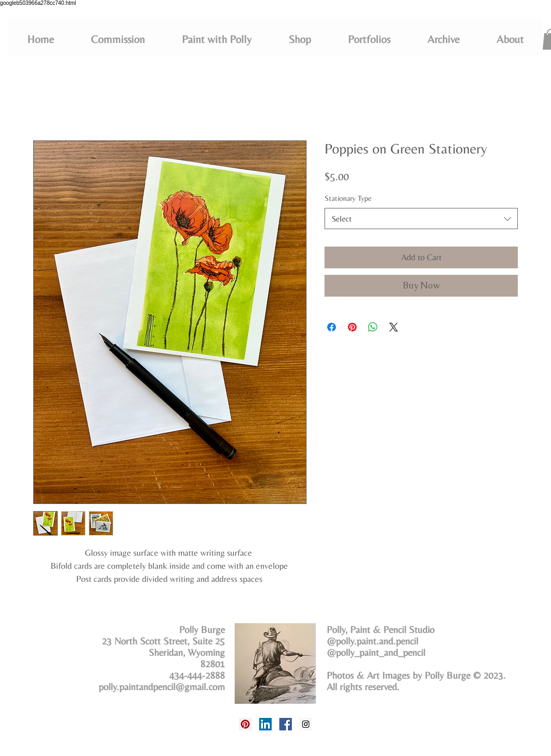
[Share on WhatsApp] (373, 327)
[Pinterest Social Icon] (245, 724)
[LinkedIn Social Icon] (265, 724)
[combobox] (421, 219)
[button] (369, 39)
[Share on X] (394, 327)
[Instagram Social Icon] (306, 724)
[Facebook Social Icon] (286, 724)
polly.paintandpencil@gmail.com (162, 687)
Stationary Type (348, 198)
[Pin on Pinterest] (352, 327)
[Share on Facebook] (332, 327)
